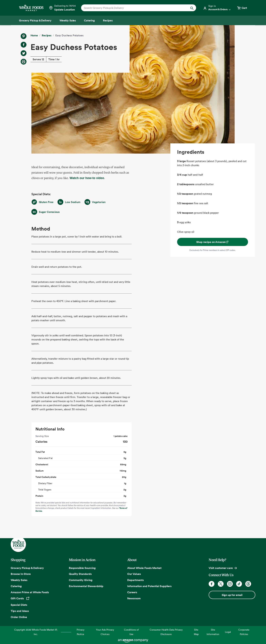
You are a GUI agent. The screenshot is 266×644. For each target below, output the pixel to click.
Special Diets (19, 605)
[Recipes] (108, 20)
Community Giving (81, 580)
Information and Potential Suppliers (149, 586)
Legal (228, 632)
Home (34, 35)
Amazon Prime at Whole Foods (30, 592)
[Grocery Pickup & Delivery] (35, 20)
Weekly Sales (19, 580)
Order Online (19, 617)
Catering (16, 586)
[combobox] (133, 8)
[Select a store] (62, 8)
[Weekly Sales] (68, 20)
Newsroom (134, 598)
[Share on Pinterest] (24, 36)
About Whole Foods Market (144, 568)
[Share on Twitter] (24, 53)
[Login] (217, 8)
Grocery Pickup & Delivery (27, 568)
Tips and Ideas (20, 611)
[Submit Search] (192, 8)
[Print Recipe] (24, 62)
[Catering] (89, 20)
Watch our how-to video (87, 178)
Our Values (134, 574)
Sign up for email (232, 595)
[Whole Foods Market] (31, 8)
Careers (132, 592)
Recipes (47, 35)
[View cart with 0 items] (242, 8)
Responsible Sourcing (82, 568)
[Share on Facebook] (24, 45)
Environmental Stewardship (86, 586)
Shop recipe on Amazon (213, 242)
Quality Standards (80, 574)
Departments (135, 580)
